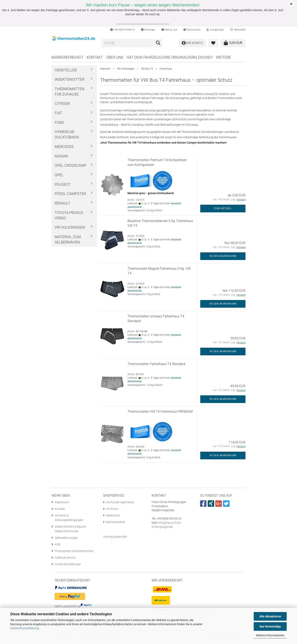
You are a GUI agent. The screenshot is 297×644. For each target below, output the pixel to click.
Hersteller (66, 70)
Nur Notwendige (270, 626)
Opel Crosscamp (71, 165)
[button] (192, 30)
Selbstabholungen (66, 538)
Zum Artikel (223, 208)
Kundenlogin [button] (215, 30)
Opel (59, 175)
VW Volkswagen (70, 227)
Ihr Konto (112, 509)
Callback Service (65, 558)
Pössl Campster (70, 194)
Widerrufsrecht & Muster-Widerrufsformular (71, 529)
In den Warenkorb (223, 256)
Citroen (62, 103)
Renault (62, 203)
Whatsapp (148, 30)
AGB (58, 544)
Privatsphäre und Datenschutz (74, 551)
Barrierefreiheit (68, 57)
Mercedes (64, 147)
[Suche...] (158, 43)
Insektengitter (70, 79)
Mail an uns (169, 30)
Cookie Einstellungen (68, 564)
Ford (59, 122)
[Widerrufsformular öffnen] (115, 537)
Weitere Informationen (270, 635)
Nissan (61, 156)
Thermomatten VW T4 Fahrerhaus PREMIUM (160, 412)
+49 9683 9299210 (123, 30)
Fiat (58, 113)
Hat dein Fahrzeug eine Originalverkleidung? (170, 57)
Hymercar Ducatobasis (67, 134)
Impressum (62, 502)
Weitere (223, 57)
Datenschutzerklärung (25, 628)
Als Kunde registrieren (120, 502)
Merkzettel (238, 30)
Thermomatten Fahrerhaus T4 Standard (156, 364)
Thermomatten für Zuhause (70, 92)
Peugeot (63, 184)
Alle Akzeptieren (270, 616)
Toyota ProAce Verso (69, 215)
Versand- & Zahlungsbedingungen (69, 518)
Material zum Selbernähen (68, 239)
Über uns (115, 57)
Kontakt (95, 57)
